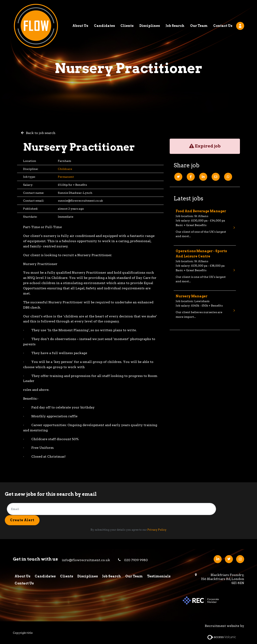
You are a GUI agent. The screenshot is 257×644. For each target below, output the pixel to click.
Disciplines (150, 11)
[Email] (216, 177)
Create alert (22, 520)
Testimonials (160, 576)
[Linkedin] (203, 177)
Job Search (175, 11)
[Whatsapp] (228, 177)
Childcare (65, 169)
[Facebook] (191, 177)
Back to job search (41, 133)
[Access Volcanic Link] (222, 637)
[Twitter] (178, 177)
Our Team (199, 11)
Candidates (104, 11)
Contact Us (223, 11)
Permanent (66, 177)
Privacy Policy (157, 530)
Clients (127, 11)
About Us (80, 11)
